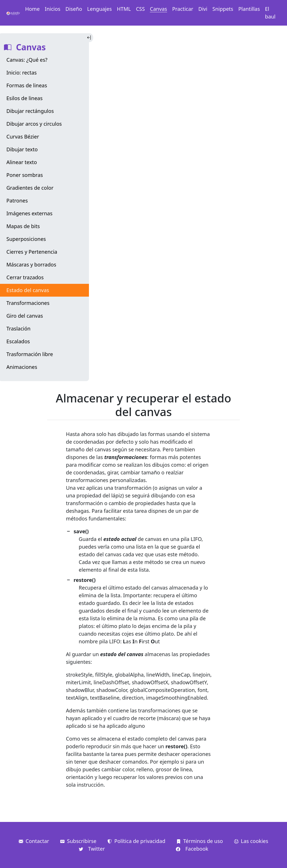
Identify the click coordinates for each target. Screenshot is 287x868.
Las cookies (251, 841)
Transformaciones (28, 303)
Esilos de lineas (25, 98)
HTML (124, 9)
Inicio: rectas (22, 73)
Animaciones (22, 367)
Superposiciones (26, 239)
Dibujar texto (22, 149)
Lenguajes (99, 9)
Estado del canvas (28, 290)
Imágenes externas (30, 213)
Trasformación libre (30, 354)
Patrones (17, 201)
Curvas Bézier (23, 137)
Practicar (183, 9)
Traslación (19, 328)
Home (32, 9)
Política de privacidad (136, 841)
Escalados (18, 341)
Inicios (53, 9)
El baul (270, 13)
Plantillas (249, 9)
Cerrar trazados (25, 277)
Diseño (74, 9)
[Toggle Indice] (90, 38)
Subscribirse (78, 841)
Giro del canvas (25, 316)
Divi (203, 9)
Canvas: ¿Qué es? (27, 60)
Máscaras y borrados (31, 264)
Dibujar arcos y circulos (34, 124)
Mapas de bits (23, 226)
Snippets (223, 9)
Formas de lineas (27, 85)
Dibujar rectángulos (30, 111)
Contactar (34, 841)
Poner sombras (25, 175)
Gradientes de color (30, 188)
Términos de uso (200, 841)
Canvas (159, 9)
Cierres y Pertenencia (32, 252)
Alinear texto (22, 162)
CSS (140, 9)
